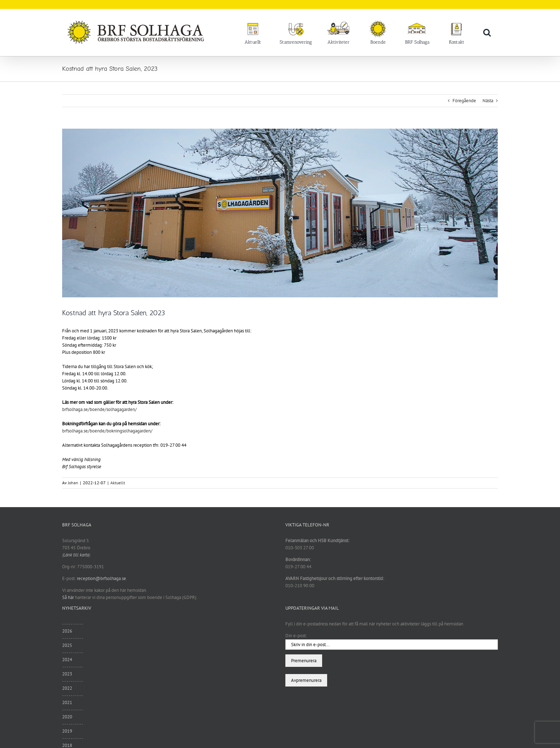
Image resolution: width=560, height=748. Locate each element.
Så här (68, 597)
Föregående (464, 101)
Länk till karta (76, 555)
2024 (67, 660)
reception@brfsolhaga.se (101, 578)
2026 (67, 631)
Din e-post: (296, 636)
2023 (67, 674)
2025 (67, 645)
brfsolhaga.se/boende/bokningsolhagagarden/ (107, 431)
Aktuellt (118, 483)
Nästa (488, 101)
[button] (487, 32)
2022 (67, 688)
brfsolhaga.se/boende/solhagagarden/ (99, 409)
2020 (67, 717)
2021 (67, 702)
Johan (73, 483)
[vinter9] (280, 213)
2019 (67, 731)
